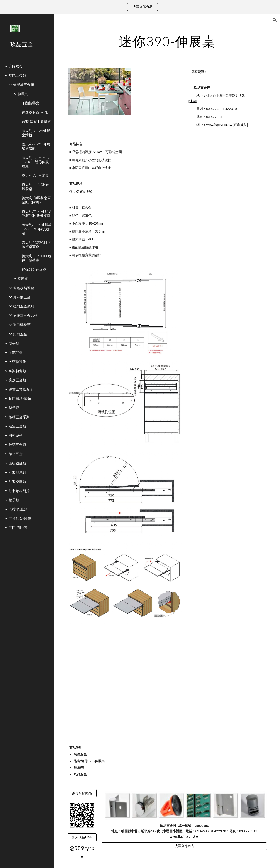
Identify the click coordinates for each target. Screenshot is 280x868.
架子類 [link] (14, 408)
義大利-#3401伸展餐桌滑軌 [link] (36, 146)
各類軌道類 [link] (17, 371)
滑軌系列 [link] (16, 435)
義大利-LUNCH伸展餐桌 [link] (36, 186)
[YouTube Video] (108, 659)
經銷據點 (240, 125)
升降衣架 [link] (16, 66)
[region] (140, 7)
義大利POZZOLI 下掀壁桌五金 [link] (36, 245)
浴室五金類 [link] (17, 426)
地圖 (193, 101)
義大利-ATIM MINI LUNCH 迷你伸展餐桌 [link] (36, 162)
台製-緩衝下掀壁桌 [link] (36, 121)
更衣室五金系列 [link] (25, 315)
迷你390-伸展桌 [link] (34, 269)
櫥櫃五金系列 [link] (19, 417)
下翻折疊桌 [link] (31, 103)
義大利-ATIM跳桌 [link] (35, 175)
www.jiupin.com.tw (219, 125)
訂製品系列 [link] (17, 472)
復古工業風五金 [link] (21, 389)
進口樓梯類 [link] (22, 325)
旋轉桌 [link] (23, 278)
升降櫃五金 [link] (22, 297)
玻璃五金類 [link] (17, 445)
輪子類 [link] (14, 500)
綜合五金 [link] (16, 454)
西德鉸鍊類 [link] (17, 463)
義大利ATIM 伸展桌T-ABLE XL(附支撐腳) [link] (37, 229)
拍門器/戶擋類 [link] (20, 398)
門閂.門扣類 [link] (18, 528)
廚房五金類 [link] (17, 380)
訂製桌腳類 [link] (17, 481)
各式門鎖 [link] (16, 352)
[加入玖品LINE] (82, 837)
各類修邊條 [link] (17, 362)
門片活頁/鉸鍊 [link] (20, 518)
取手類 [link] (14, 343)
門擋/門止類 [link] (18, 509)
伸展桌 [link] (23, 94)
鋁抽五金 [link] (20, 334)
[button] (275, 20)
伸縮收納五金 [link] (24, 288)
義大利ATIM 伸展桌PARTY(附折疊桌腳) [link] (37, 213)
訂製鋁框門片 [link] (19, 491)
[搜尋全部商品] (82, 793)
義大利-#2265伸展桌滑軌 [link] (36, 133)
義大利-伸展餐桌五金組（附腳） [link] (36, 200)
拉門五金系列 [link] (24, 306)
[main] (167, 41)
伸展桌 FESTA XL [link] (35, 112)
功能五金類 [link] (17, 75)
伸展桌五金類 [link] (24, 85)
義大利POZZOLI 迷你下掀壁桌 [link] (36, 258)
